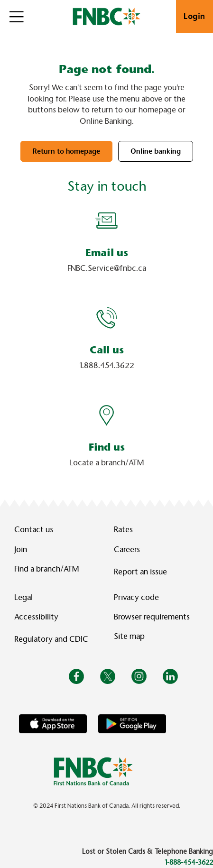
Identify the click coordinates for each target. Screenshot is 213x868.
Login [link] (194, 16)
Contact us (34, 530)
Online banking (156, 151)
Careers (127, 549)
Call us (107, 350)
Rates (123, 530)
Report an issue (140, 572)
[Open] (17, 17)
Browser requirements (152, 617)
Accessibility (36, 617)
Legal (23, 597)
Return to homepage (66, 151)
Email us (107, 253)
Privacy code (136, 597)
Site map (129, 636)
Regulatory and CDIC (53, 639)
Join (21, 549)
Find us (107, 447)
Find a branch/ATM (46, 569)
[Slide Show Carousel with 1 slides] (106, 345)
